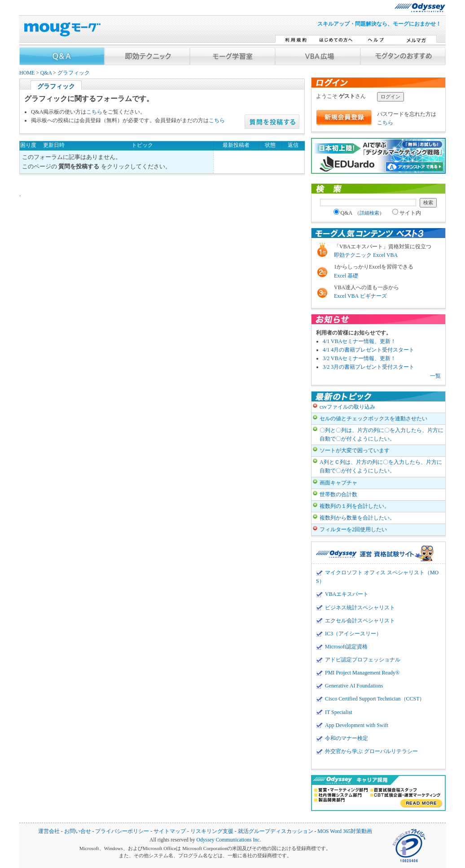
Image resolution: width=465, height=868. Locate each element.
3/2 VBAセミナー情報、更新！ (359, 358)
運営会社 (49, 831)
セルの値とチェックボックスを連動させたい (373, 419)
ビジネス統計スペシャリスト (360, 608)
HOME (27, 73)
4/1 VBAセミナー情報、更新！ (359, 341)
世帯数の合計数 (338, 494)
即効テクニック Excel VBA (366, 255)
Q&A (46, 73)
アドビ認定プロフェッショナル (363, 660)
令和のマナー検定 (347, 738)
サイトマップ (170, 831)
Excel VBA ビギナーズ (360, 296)
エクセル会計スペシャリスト (360, 621)
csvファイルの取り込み (347, 407)
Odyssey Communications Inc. (228, 840)
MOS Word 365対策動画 (345, 831)
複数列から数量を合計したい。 (357, 518)
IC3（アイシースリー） (353, 634)
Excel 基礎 (346, 276)
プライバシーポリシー (122, 831)
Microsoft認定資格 (346, 647)
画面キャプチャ (338, 483)
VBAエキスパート (347, 594)
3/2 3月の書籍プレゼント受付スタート (368, 367)
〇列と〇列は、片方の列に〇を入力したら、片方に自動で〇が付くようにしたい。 (382, 434)
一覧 (435, 376)
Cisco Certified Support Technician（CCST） (375, 699)
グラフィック (74, 73)
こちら (94, 112)
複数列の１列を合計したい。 (355, 506)
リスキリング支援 (212, 831)
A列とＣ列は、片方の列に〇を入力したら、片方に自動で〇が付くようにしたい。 (381, 466)
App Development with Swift (357, 725)
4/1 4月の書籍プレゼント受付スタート (368, 350)
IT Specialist (339, 712)
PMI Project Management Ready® (362, 673)
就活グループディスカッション (276, 831)
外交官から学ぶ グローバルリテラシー (371, 751)
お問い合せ (78, 831)
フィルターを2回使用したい (353, 529)
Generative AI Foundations (354, 686)
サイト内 (407, 213)
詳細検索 (369, 213)
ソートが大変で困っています (355, 450)
